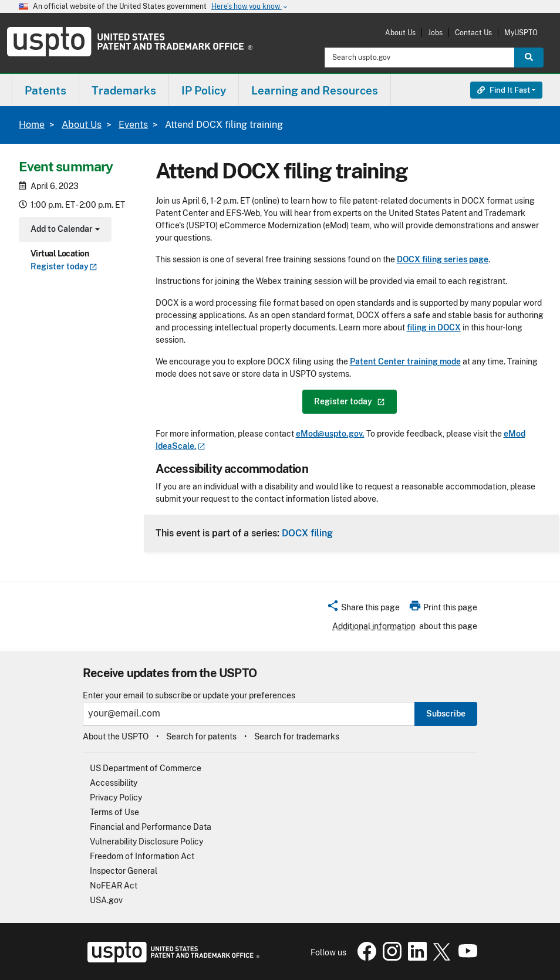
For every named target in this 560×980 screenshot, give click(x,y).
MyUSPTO (521, 33)
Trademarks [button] (124, 90)
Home (32, 125)
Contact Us (473, 33)
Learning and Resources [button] (315, 90)
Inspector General (124, 871)
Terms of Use (114, 812)
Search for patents (201, 736)
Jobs (435, 33)
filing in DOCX (434, 327)
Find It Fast (504, 90)
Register (64, 266)
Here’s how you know (250, 7)
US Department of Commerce (146, 768)
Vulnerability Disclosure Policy (146, 842)
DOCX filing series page (443, 259)
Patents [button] (45, 90)
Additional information (374, 626)
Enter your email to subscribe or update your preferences (189, 696)
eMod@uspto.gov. (330, 434)
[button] (363, 609)
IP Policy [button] (204, 90)
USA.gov (106, 900)
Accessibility (114, 783)
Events (133, 125)
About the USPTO (116, 736)
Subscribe (446, 714)
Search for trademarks (297, 736)
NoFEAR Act (114, 886)
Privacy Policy (116, 797)
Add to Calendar (64, 230)
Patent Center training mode (405, 361)
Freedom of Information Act (142, 856)
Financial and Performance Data (151, 827)
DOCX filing (307, 533)
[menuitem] (45, 90)
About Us (400, 33)
